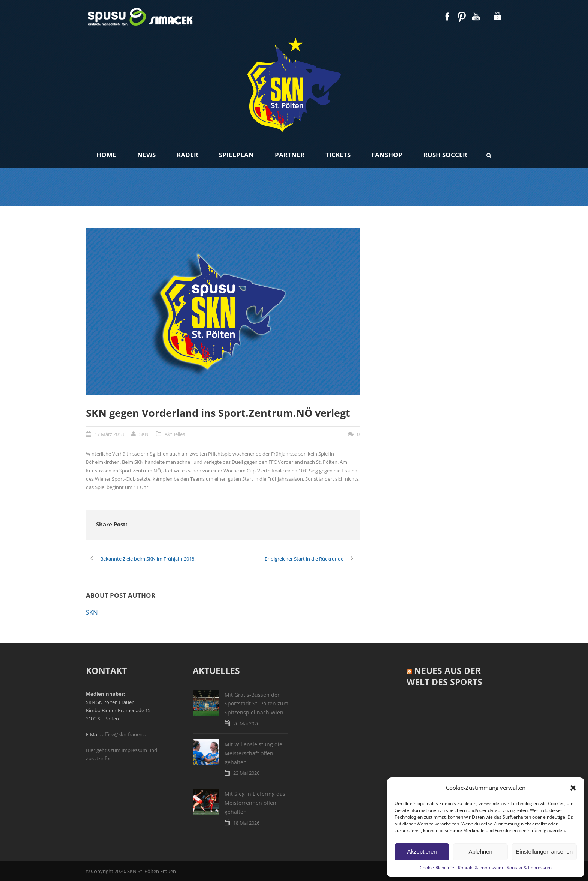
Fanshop (387, 155)
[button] (573, 788)
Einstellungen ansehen (544, 852)
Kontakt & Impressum (480, 868)
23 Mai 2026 (246, 773)
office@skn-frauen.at (125, 734)
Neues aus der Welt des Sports (444, 676)
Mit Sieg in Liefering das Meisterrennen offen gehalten (255, 803)
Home (106, 155)
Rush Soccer (445, 155)
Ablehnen (480, 852)
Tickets (338, 155)
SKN (144, 434)
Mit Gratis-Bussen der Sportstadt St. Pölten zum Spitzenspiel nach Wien (256, 704)
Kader (187, 155)
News (146, 155)
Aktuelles (175, 434)
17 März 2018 (109, 434)
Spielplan (236, 155)
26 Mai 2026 (246, 723)
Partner (290, 155)
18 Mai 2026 (246, 823)
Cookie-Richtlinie (437, 868)
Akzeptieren (422, 852)
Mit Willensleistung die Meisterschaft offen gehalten (253, 753)
